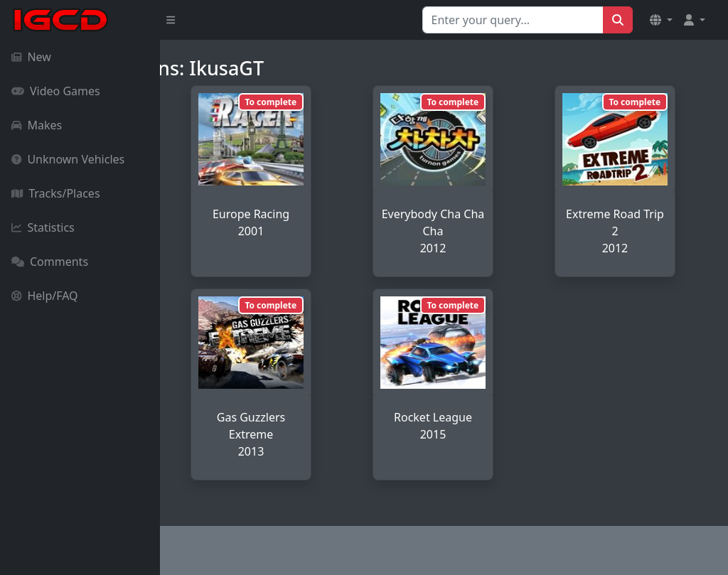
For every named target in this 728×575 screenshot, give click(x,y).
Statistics (43, 227)
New (31, 57)
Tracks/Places (56, 193)
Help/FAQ (45, 296)
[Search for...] (513, 20)
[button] (661, 20)
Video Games (56, 91)
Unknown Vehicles (68, 159)
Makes (37, 125)
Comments (50, 262)
